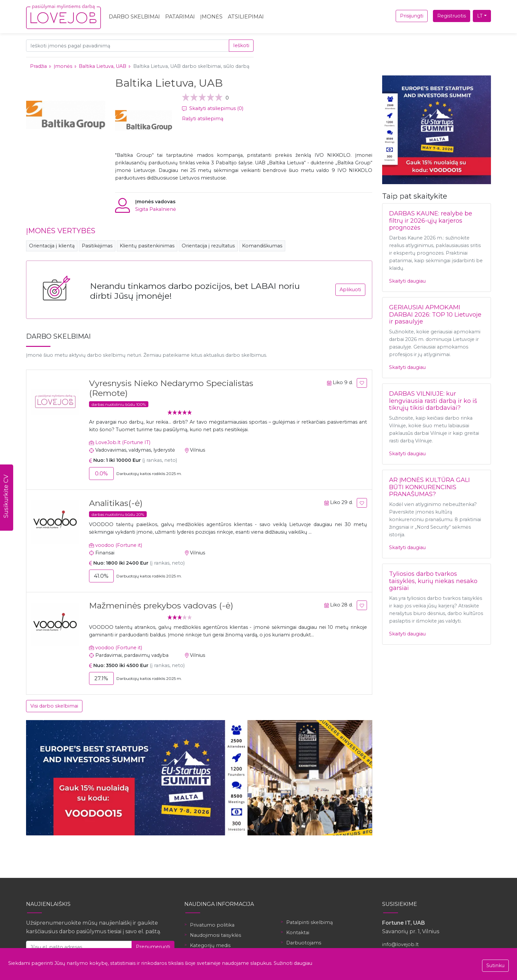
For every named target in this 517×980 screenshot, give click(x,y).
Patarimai (180, 17)
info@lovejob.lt (400, 944)
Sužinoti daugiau (293, 963)
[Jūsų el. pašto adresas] (79, 947)
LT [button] (480, 16)
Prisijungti (412, 16)
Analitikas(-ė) (116, 503)
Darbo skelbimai (134, 17)
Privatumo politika (212, 925)
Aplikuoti (350, 290)
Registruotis (452, 16)
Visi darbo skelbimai (54, 706)
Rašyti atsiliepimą (203, 119)
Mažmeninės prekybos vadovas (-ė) (161, 605)
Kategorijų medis (210, 945)
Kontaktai (298, 933)
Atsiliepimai (246, 17)
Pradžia (38, 66)
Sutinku (495, 966)
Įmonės (211, 17)
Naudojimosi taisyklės (215, 935)
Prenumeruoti (153, 947)
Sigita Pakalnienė (156, 209)
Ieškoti (241, 45)
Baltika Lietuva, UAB (103, 66)
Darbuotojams (304, 943)
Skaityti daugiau (407, 281)
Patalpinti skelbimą (309, 922)
